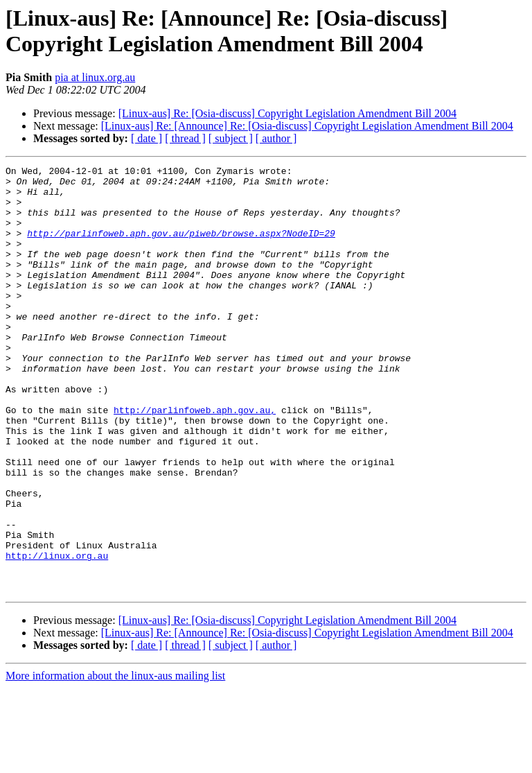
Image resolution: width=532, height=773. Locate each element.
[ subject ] (231, 138)
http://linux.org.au (57, 634)
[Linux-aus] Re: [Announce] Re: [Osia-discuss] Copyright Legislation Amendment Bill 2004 (307, 126)
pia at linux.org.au (95, 77)
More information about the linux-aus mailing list (115, 761)
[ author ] (276, 138)
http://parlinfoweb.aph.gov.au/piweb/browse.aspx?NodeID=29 (181, 247)
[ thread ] (185, 138)
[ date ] (147, 138)
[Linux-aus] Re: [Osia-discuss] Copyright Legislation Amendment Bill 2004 (287, 113)
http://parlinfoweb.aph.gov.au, (195, 460)
